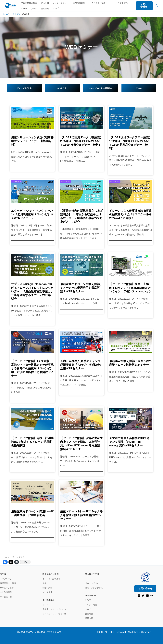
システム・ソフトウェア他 (54, 614)
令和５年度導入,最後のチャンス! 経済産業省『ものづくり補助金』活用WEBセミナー (81, 365)
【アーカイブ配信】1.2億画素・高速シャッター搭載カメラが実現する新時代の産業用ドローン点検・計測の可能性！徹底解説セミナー (32, 368)
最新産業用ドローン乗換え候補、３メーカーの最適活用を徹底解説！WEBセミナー (81, 288)
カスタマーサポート (102, 3)
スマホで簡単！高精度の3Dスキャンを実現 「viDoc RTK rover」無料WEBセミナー (129, 442)
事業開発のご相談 (29, 3)
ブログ (34, 8)
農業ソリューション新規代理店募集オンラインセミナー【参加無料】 (32, 141)
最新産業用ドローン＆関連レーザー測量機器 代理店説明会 (32, 513)
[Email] (17, 562)
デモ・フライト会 (24, 88)
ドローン (46, 605)
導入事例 (45, 3)
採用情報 (89, 618)
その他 (139, 88)
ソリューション (61, 3)
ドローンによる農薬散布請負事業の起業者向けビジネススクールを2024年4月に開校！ (130, 214)
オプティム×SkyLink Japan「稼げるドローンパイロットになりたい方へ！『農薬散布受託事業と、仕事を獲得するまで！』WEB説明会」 (32, 291)
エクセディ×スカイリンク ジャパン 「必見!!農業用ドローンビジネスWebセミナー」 (32, 214)
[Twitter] (11, 562)
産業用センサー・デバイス (54, 609)
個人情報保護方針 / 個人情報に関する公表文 (39, 632)
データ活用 (47, 592)
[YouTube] (152, 596)
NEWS (24, 8)
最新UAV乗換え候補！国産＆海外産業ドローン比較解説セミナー (130, 363)
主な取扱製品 (80, 3)
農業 (44, 583)
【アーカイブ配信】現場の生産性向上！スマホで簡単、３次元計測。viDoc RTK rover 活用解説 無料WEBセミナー (81, 444)
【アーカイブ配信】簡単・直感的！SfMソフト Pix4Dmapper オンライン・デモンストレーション (130, 288)
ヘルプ (56, 8)
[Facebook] (5, 562)
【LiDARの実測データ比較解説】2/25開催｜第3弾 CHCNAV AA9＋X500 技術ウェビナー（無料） (81, 141)
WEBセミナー (62, 88)
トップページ (6, 579)
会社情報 (45, 8)
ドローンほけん (92, 583)
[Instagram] (147, 596)
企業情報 (89, 614)
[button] (68, 3)
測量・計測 (47, 588)
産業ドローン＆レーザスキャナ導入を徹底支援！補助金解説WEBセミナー (81, 515)
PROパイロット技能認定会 (101, 88)
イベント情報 (122, 3)
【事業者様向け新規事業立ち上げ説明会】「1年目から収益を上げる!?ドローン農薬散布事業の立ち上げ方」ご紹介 (81, 216)
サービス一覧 (6, 597)
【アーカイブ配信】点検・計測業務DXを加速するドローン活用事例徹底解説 (32, 442)
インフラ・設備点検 (51, 579)
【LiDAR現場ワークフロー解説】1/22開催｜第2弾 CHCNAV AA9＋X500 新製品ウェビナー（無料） (130, 143)
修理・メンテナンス (94, 588)
